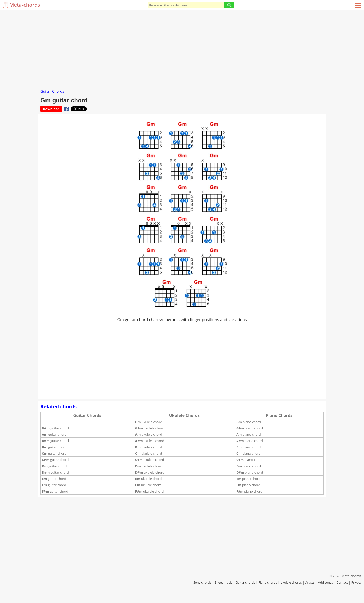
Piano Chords (279, 415)
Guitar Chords (52, 91)
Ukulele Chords (184, 415)
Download (51, 109)
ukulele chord (149, 422)
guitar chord (55, 428)
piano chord (249, 422)
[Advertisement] (182, 48)
